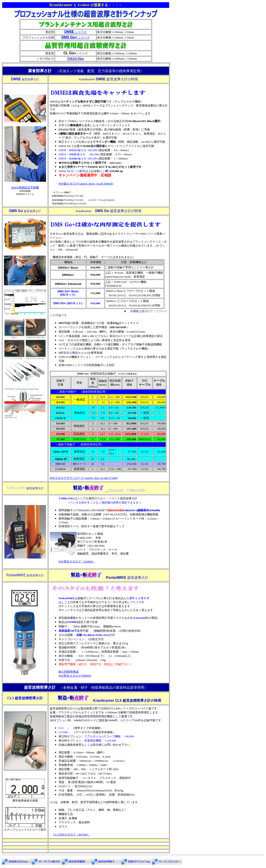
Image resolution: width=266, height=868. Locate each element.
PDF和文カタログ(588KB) (75, 676)
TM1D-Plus (75, 59)
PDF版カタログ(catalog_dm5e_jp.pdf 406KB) (86, 184)
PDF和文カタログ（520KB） (77, 561)
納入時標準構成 (69, 672)
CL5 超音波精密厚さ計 (25, 698)
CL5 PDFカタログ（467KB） (72, 834)
